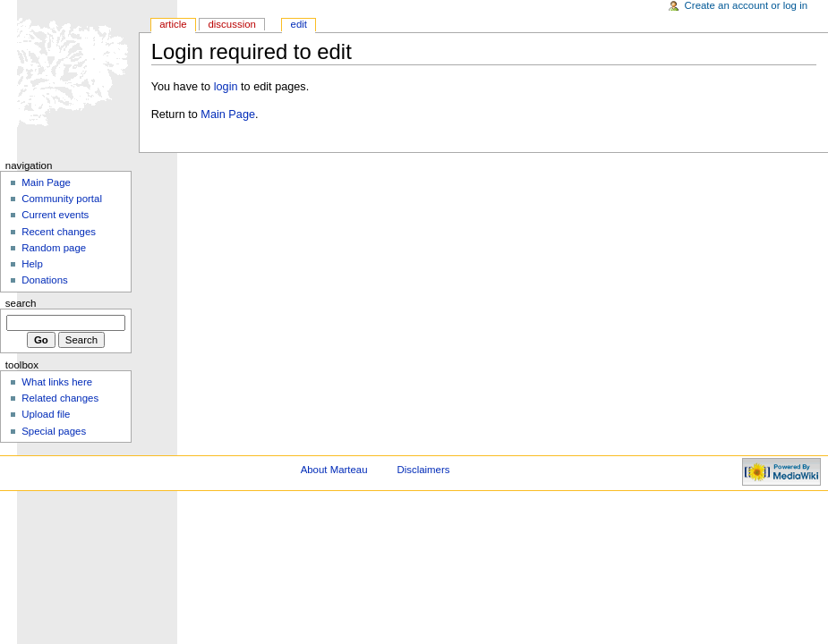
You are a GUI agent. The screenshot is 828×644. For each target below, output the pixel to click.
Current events (55, 215)
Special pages (54, 431)
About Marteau (334, 470)
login (226, 87)
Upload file (46, 414)
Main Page (228, 114)
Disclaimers (423, 470)
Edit (299, 24)
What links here (57, 382)
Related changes (60, 398)
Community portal (62, 199)
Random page (54, 248)
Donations (45, 280)
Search (21, 303)
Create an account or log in (747, 5)
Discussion (231, 24)
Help (32, 264)
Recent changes (59, 232)
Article (173, 24)
